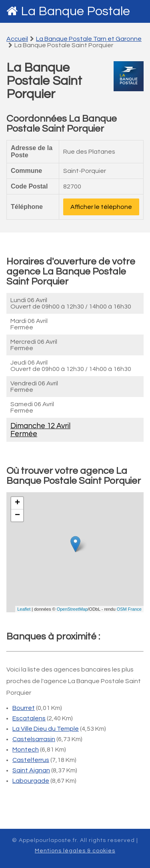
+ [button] (17, 503)
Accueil (17, 39)
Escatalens (29, 718)
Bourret (24, 708)
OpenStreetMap (72, 609)
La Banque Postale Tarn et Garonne (89, 39)
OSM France (129, 609)
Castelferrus (31, 760)
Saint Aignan (31, 770)
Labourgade (31, 781)
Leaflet (24, 609)
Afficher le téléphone (101, 207)
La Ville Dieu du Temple (46, 729)
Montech (26, 750)
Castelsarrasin (34, 739)
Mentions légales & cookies (75, 851)
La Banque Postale (75, 11)
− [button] (17, 515)
